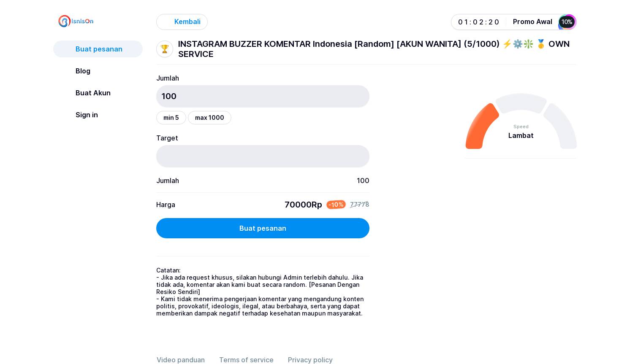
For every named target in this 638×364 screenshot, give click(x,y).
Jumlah (168, 78)
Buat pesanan (263, 228)
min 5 (171, 117)
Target (167, 138)
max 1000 (210, 117)
